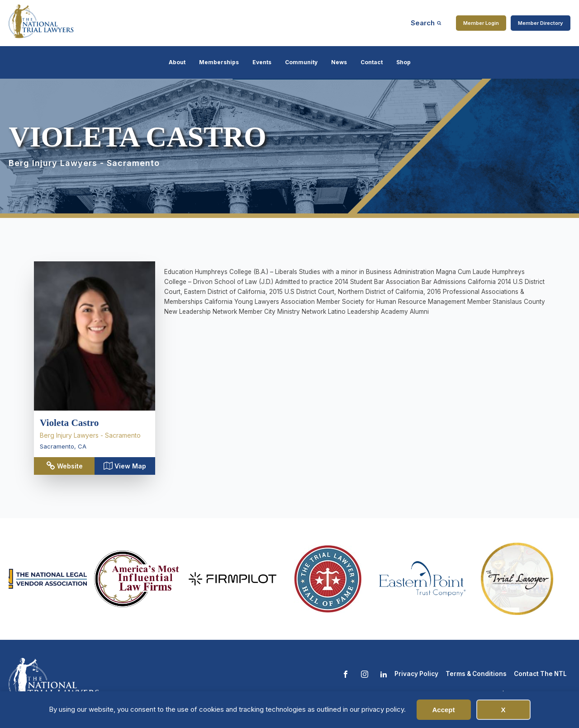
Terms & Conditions (476, 674)
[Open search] (426, 23)
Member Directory (541, 23)
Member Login (481, 23)
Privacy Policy (416, 674)
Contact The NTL (540, 674)
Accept (443, 710)
